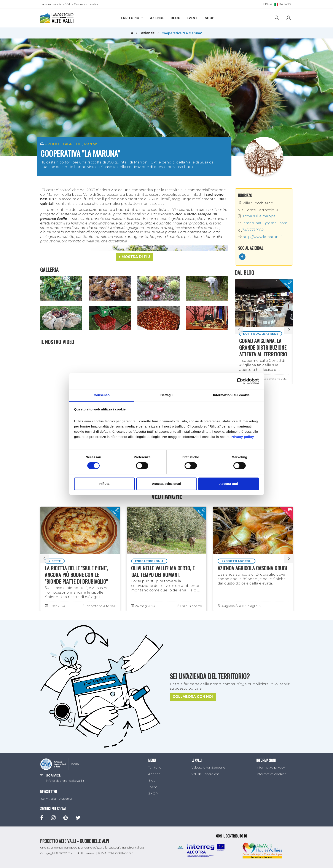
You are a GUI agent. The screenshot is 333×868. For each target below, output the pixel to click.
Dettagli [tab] (167, 395)
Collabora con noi (193, 697)
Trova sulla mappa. (257, 216)
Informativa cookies (271, 774)
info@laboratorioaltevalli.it (65, 781)
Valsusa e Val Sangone (208, 767)
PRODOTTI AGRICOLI (64, 144)
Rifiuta (104, 484)
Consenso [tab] (102, 395)
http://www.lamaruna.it (261, 237)
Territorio (131, 18)
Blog (175, 18)
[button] (134, 257)
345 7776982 (253, 230)
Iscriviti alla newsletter (56, 799)
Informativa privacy (270, 767)
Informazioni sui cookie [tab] (231, 395)
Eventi (193, 18)
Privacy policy (242, 437)
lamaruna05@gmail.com (263, 223)
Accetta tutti (229, 484)
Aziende (157, 18)
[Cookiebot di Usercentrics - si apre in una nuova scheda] (240, 381)
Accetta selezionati (166, 484)
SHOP (210, 18)
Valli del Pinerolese (206, 774)
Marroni (91, 144)
